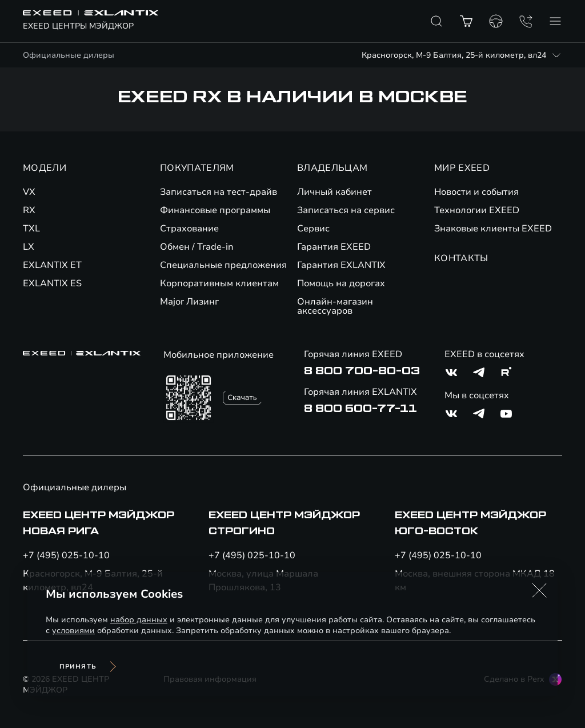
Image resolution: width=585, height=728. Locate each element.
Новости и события (476, 192)
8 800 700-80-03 (362, 371)
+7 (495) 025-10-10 (66, 555)
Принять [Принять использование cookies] (78, 667)
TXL (31, 229)
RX (29, 210)
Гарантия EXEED (334, 247)
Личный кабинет (334, 192)
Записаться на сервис (346, 210)
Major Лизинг (189, 302)
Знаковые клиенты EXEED (493, 229)
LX (29, 247)
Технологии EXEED (477, 210)
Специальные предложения (223, 265)
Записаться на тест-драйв (219, 192)
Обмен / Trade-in (197, 247)
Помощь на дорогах (341, 283)
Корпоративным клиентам (219, 283)
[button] (539, 590)
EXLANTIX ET (52, 265)
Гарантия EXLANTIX (341, 265)
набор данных (139, 620)
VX (29, 192)
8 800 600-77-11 (360, 409)
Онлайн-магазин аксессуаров (335, 306)
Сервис (313, 229)
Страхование (189, 229)
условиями (73, 631)
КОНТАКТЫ (461, 258)
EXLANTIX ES (52, 283)
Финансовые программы (215, 210)
